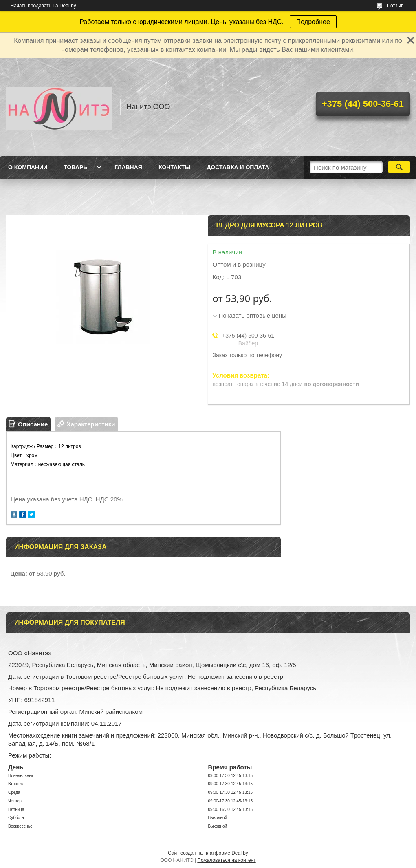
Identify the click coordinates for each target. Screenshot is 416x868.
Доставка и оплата (238, 167)
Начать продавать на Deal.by (43, 6)
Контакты (174, 167)
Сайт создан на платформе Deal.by (208, 853)
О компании (28, 167)
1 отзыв (395, 6)
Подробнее (313, 22)
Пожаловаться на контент (226, 860)
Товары (76, 167)
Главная (128, 167)
